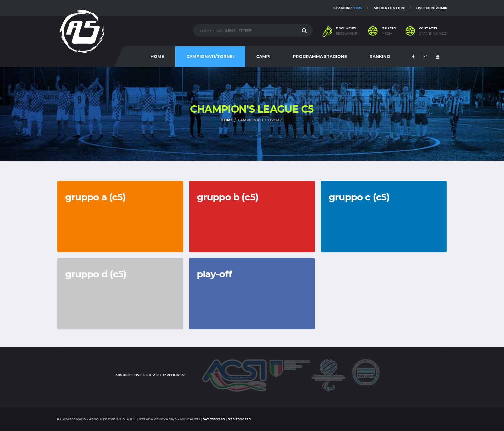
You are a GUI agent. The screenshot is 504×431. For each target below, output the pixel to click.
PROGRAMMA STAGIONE (320, 56)
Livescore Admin (432, 8)
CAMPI (263, 56)
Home (227, 120)
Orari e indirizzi (433, 34)
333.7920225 (239, 419)
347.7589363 (214, 419)
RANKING (380, 56)
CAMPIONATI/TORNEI (210, 56)
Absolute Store (389, 8)
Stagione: (348, 8)
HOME (157, 56)
